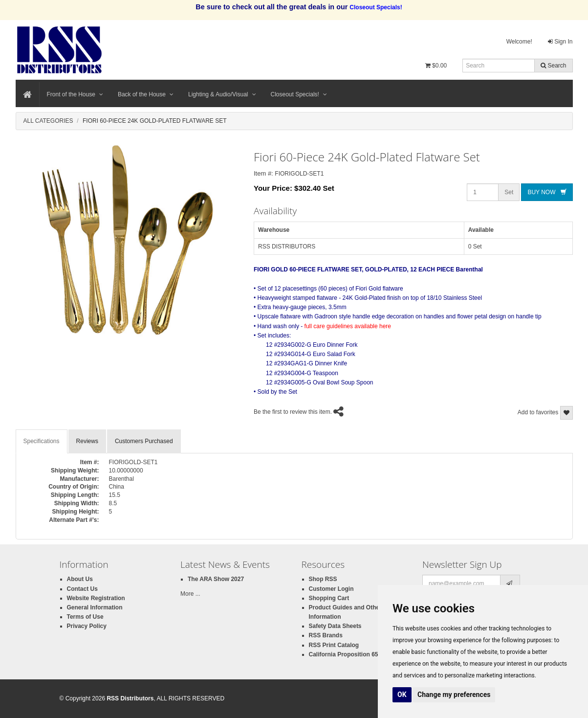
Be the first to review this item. (293, 412)
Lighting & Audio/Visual (222, 94)
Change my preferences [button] (454, 695)
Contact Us (82, 589)
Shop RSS (323, 579)
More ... (190, 594)
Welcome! (519, 42)
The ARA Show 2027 (216, 579)
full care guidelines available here (348, 326)
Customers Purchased (144, 441)
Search (553, 66)
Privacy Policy (87, 626)
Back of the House (146, 94)
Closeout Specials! (299, 94)
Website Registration (96, 598)
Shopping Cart (329, 598)
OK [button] (402, 695)
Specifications (42, 441)
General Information (95, 607)
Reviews (87, 441)
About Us (80, 579)
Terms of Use (85, 617)
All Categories (48, 121)
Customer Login (331, 589)
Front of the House (75, 94)
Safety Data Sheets (335, 626)
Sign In (560, 42)
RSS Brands (326, 635)
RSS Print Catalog (334, 645)
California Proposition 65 (344, 654)
